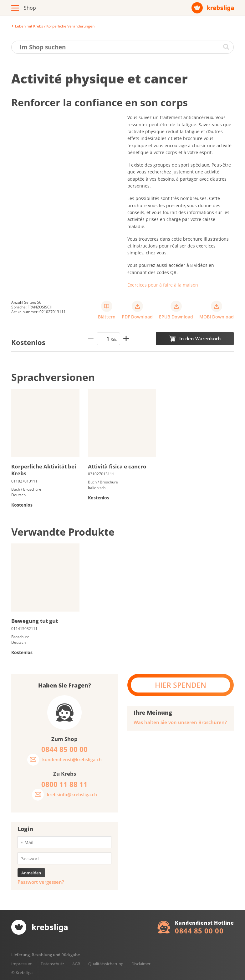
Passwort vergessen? (41, 882)
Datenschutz (52, 964)
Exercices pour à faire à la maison (163, 285)
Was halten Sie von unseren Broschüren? (180, 722)
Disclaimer (141, 964)
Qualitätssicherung (106, 964)
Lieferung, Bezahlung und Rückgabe (46, 955)
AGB (76, 964)
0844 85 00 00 (199, 931)
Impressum (22, 964)
